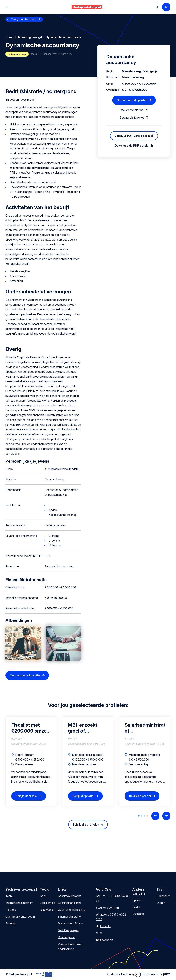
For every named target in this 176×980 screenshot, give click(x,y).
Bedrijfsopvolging (69, 930)
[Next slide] (166, 816)
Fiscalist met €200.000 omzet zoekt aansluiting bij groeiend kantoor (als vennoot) (30, 728)
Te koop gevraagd (30, 37)
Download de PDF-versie (132, 146)
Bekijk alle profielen (86, 825)
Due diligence (66, 937)
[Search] (166, 7)
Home (9, 37)
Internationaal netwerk (19, 903)
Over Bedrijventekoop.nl (20, 917)
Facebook (106, 940)
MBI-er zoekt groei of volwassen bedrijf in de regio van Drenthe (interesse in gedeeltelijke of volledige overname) (88, 728)
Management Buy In (70, 923)
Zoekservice (48, 903)
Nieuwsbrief (47, 910)
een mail (114, 908)
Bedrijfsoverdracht (69, 896)
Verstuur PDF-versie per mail (134, 136)
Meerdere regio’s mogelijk (64, 469)
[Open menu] (7, 7)
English (161, 903)
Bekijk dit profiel (27, 796)
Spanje (137, 900)
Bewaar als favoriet (132, 117)
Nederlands (163, 896)
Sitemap (11, 923)
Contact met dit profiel (25, 675)
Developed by (157, 974)
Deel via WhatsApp (132, 110)
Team (9, 896)
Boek (43, 896)
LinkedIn (105, 926)
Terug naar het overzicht (26, 19)
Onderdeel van (124, 974)
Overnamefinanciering (71, 910)
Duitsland (138, 914)
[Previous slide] (155, 816)
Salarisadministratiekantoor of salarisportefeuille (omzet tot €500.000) (145, 728)
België (136, 907)
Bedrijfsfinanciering (70, 903)
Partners (11, 910)
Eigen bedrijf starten (70, 917)
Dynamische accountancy (63, 37)
